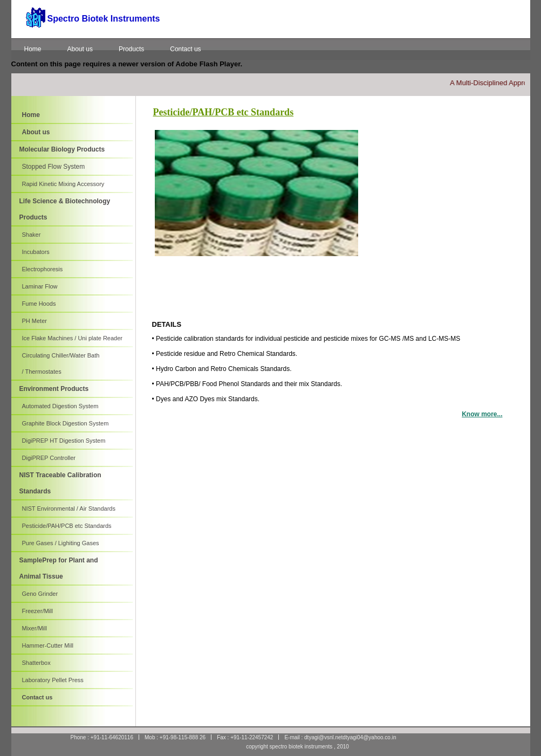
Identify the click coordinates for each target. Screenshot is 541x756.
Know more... (482, 414)
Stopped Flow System (54, 167)
